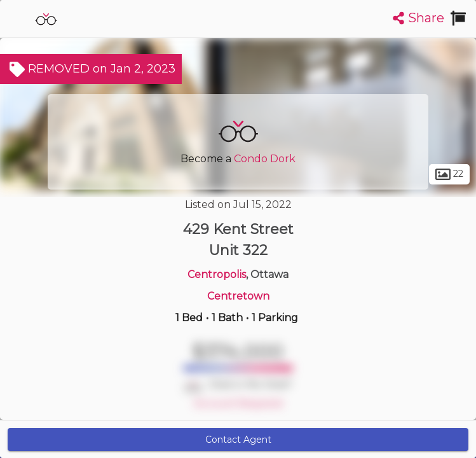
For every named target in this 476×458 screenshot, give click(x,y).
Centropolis (217, 274)
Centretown (238, 296)
